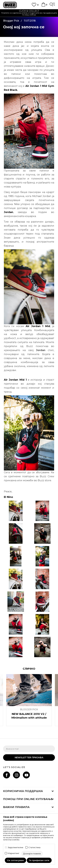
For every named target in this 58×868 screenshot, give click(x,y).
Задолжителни (15, 847)
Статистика (34, 847)
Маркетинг (14, 853)
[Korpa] (43, 6)
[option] (29, 13)
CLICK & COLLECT (29, 11)
